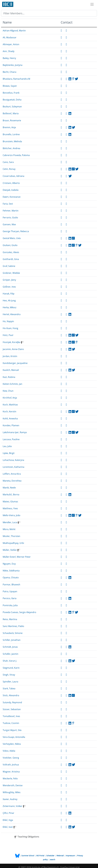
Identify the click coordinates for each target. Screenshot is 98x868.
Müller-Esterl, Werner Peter (17, 557)
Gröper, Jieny (9, 280)
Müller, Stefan (10, 550)
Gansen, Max (9, 224)
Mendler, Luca (10, 522)
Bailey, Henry (9, 58)
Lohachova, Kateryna (13, 460)
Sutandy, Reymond (12, 702)
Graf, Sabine (9, 266)
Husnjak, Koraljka (12, 342)
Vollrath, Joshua (11, 765)
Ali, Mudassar (10, 37)
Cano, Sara (8, 162)
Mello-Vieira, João (12, 515)
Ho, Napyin (8, 321)
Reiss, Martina (10, 619)
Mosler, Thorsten (11, 536)
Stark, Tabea (9, 688)
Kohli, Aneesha (10, 419)
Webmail (60, 856)
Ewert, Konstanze (12, 197)
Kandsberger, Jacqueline (15, 363)
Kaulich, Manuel (11, 370)
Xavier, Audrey (10, 799)
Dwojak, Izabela (11, 190)
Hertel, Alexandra (12, 314)
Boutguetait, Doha (12, 100)
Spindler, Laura (10, 682)
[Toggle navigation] (92, 4)
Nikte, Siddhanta (11, 571)
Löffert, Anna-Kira (12, 474)
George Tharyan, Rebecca (16, 231)
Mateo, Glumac (10, 502)
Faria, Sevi (8, 204)
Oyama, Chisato (11, 577)
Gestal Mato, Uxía (12, 238)
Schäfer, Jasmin (11, 654)
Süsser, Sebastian (12, 709)
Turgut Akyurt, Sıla (12, 730)
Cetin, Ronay (9, 169)
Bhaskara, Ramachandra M (16, 79)
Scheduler (51, 856)
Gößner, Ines (9, 287)
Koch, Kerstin (9, 411)
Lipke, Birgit (9, 453)
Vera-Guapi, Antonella (14, 737)
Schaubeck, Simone (13, 633)
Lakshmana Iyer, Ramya (15, 432)
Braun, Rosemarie (12, 120)
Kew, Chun (8, 391)
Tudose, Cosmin (11, 723)
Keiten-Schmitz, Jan (12, 384)
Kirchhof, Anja (10, 398)
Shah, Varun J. (10, 661)
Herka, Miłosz (10, 307)
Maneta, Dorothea (12, 481)
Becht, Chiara (9, 72)
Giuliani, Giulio (10, 245)
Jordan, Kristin (10, 356)
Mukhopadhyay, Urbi (13, 543)
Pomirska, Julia (10, 605)
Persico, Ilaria (10, 598)
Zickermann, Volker (13, 806)
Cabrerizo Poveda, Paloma (16, 155)
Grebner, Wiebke (11, 273)
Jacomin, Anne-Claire (13, 349)
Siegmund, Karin (11, 668)
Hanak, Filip (9, 294)
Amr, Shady (9, 51)
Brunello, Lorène (11, 134)
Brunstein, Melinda (12, 141)
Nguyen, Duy (9, 564)
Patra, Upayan (10, 591)
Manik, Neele (9, 488)
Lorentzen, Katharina (13, 467)
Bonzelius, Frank (11, 93)
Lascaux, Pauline (11, 439)
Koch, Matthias (10, 405)
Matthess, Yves (10, 508)
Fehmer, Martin (11, 211)
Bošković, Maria (11, 113)
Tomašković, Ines (11, 716)
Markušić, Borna (11, 494)
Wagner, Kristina (11, 772)
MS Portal (40, 856)
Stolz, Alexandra (11, 695)
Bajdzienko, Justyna (13, 65)
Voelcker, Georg (11, 758)
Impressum (71, 856)
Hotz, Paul (8, 335)
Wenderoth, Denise (13, 785)
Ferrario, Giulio (10, 218)
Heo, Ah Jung (9, 301)
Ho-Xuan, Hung (10, 328)
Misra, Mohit (9, 529)
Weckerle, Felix (10, 779)
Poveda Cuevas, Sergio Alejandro (19, 612)
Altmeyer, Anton (11, 44)
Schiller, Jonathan (12, 640)
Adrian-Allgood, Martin (14, 31)
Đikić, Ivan (8, 827)
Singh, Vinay (9, 675)
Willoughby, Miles (12, 792)
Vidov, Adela (9, 751)
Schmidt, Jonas (10, 647)
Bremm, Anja (9, 127)
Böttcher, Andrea (11, 148)
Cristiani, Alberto (11, 183)
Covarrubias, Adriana (13, 176)
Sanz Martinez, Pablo (13, 626)
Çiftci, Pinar (8, 813)
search (53, 859)
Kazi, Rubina (9, 377)
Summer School (28, 856)
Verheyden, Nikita (12, 744)
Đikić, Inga (8, 820)
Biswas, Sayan (10, 86)
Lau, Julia (7, 446)
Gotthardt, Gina (11, 259)
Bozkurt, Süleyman (12, 107)
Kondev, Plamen (11, 425)
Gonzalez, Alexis (11, 252)
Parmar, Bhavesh (11, 585)
